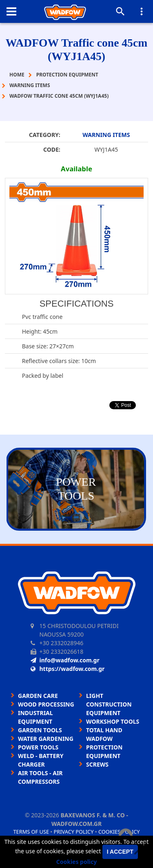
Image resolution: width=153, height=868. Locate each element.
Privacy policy (74, 832)
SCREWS (97, 764)
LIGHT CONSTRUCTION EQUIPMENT (109, 704)
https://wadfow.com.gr (68, 669)
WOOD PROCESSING (46, 704)
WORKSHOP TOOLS (113, 721)
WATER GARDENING (46, 739)
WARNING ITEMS (106, 135)
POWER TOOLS (38, 747)
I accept (120, 852)
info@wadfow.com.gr (65, 660)
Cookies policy (77, 862)
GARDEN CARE (38, 696)
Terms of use (31, 832)
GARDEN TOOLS (40, 730)
